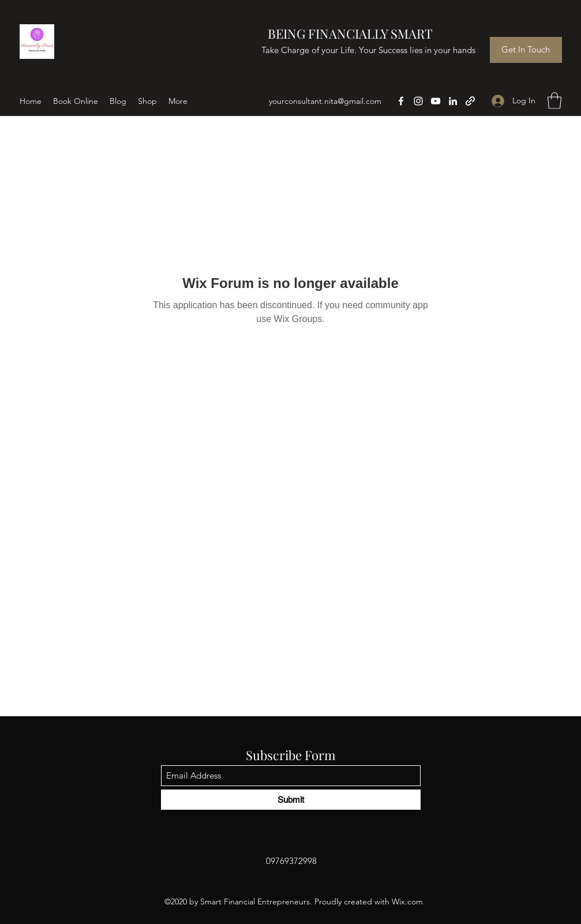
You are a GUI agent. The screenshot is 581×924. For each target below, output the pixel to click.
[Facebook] (401, 101)
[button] (554, 101)
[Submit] (291, 800)
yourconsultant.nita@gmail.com (325, 101)
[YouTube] (436, 101)
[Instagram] (418, 101)
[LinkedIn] (453, 101)
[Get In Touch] (526, 50)
